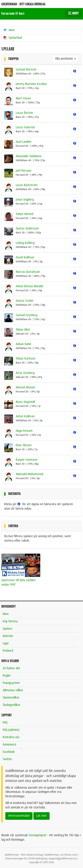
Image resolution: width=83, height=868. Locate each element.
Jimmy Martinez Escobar (31, 84)
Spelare (7, 629)
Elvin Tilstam (24, 445)
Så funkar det (11, 668)
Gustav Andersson (27, 229)
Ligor (6, 643)
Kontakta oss (11, 737)
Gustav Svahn (24, 301)
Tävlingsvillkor (12, 705)
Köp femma (10, 621)
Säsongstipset (37, 835)
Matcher (8, 636)
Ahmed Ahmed (25, 388)
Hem (9, 30)
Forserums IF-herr (13, 14)
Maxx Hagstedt (25, 402)
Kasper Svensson (27, 460)
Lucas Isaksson (25, 127)
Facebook (9, 752)
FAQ (5, 723)
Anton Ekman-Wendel (29, 286)
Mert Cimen (23, 98)
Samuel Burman (26, 70)
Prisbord (8, 651)
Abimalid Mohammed (29, 474)
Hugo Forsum (24, 431)
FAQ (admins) (11, 730)
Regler (7, 676)
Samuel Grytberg (27, 315)
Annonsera (9, 745)
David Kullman (25, 257)
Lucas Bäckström (27, 185)
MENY (73, 13)
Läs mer (41, 816)
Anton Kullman (25, 416)
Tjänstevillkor (11, 698)
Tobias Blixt (23, 330)
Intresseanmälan (19, 816)
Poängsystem (11, 683)
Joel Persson (23, 171)
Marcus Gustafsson (28, 272)
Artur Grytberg (25, 373)
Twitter (7, 759)
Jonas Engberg (25, 200)
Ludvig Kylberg (25, 243)
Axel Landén (23, 142)
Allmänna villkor (13, 690)
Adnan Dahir (23, 344)
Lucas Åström (24, 113)
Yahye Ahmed (24, 214)
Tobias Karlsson (25, 359)
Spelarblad (12, 38)
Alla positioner (66, 59)
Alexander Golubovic (29, 156)
